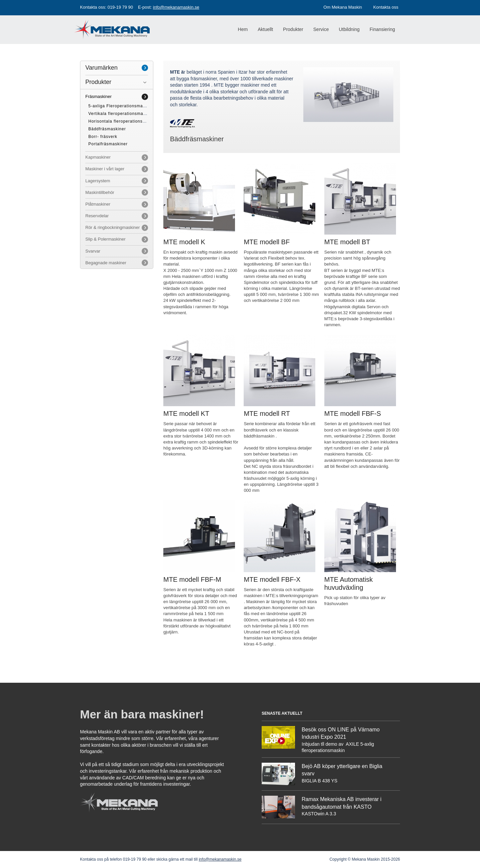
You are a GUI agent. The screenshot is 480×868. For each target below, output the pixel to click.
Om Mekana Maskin (343, 7)
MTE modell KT (186, 414)
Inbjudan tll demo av (323, 744)
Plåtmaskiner (98, 204)
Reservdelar (97, 216)
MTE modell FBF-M (192, 579)
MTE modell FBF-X (272, 579)
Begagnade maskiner (106, 263)
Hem (243, 29)
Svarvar (93, 251)
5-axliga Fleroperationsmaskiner (122, 106)
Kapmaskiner (98, 157)
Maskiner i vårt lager (105, 169)
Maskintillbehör (100, 192)
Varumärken (101, 68)
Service (321, 29)
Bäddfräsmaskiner (107, 129)
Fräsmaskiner (98, 96)
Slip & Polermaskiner (105, 239)
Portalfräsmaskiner (108, 144)
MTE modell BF (267, 242)
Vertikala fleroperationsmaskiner (122, 114)
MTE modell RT (267, 414)
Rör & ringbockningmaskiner (112, 227)
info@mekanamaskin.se (176, 7)
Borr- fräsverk (103, 137)
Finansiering (382, 29)
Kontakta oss (386, 7)
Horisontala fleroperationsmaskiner (125, 121)
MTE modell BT (347, 242)
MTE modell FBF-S (353, 414)
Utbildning (349, 29)
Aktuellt (265, 29)
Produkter (98, 82)
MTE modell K (184, 242)
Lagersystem (98, 181)
